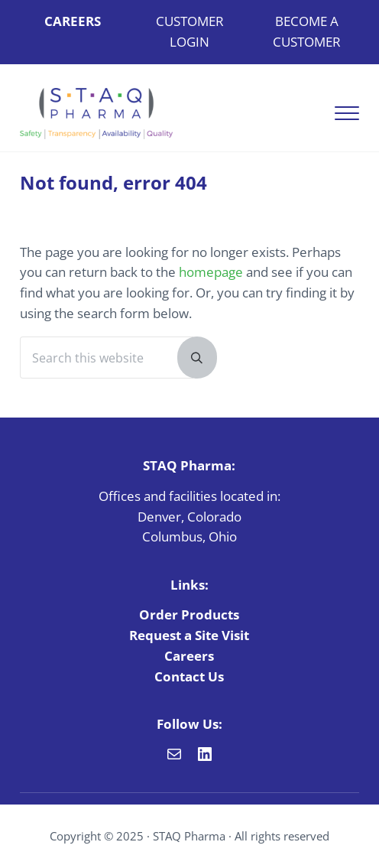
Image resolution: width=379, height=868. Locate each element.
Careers (189, 656)
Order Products (189, 614)
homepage (211, 272)
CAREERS (73, 21)
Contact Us (189, 676)
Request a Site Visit (189, 635)
